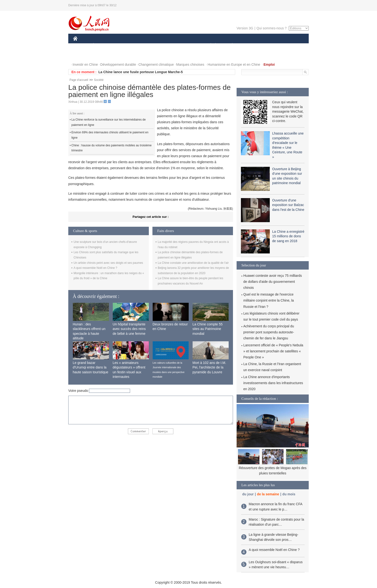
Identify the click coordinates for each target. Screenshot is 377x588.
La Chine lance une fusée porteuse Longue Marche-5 (141, 72)
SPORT (249, 45)
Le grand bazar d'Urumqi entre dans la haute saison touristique (91, 367)
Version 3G (245, 28)
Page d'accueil (79, 80)
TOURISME (270, 45)
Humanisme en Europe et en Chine (234, 65)
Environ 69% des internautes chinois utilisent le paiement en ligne (110, 135)
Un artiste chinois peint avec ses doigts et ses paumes (108, 263)
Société (99, 80)
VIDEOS (102, 55)
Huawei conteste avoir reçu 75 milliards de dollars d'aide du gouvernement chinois (273, 282)
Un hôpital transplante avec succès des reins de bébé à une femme (129, 329)
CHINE (81, 45)
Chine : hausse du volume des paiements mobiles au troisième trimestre (112, 148)
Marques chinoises (190, 65)
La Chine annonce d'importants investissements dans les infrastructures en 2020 (273, 383)
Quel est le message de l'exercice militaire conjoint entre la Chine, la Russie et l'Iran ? (269, 300)
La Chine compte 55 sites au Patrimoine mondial (208, 329)
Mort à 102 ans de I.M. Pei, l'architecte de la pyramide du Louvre (209, 367)
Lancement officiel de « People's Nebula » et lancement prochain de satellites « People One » (273, 351)
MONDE (124, 45)
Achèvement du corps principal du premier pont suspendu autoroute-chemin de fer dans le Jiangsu (269, 332)
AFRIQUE (144, 45)
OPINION (292, 45)
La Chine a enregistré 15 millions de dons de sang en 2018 (288, 236)
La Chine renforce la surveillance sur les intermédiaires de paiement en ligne (109, 122)
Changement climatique (156, 65)
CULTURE (187, 45)
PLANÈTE (230, 45)
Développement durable (118, 65)
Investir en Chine (85, 65)
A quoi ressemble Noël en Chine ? (95, 268)
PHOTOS (83, 55)
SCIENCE (166, 45)
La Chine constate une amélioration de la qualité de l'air (193, 263)
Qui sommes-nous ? (272, 28)
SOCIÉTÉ (208, 45)
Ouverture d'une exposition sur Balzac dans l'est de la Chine (288, 205)
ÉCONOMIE (102, 45)
